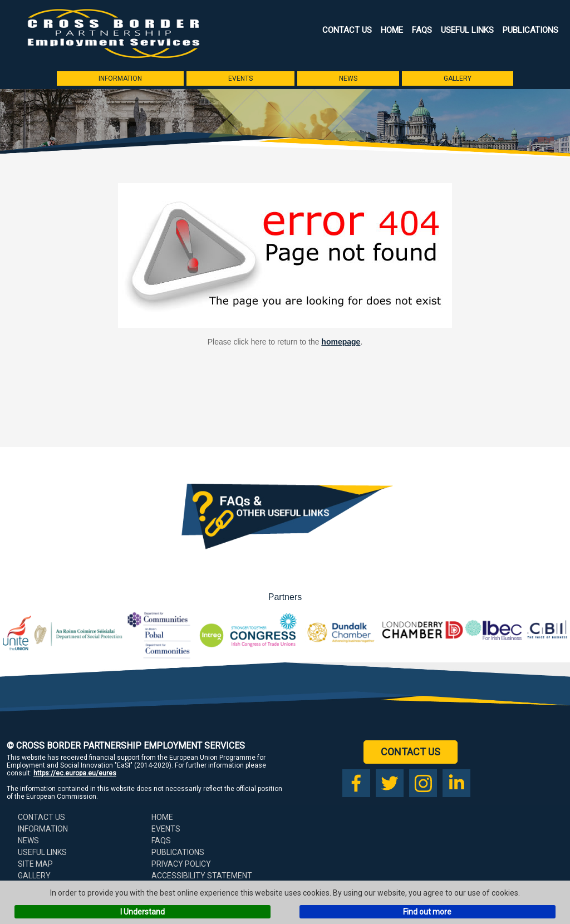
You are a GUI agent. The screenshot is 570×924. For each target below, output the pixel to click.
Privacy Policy (181, 864)
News (348, 78)
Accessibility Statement (202, 876)
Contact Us (347, 30)
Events (240, 78)
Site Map (35, 864)
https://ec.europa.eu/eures (75, 773)
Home (392, 30)
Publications (530, 30)
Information (120, 78)
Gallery (458, 78)
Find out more (427, 912)
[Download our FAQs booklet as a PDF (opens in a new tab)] (285, 559)
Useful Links (467, 30)
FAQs (422, 30)
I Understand (142, 912)
